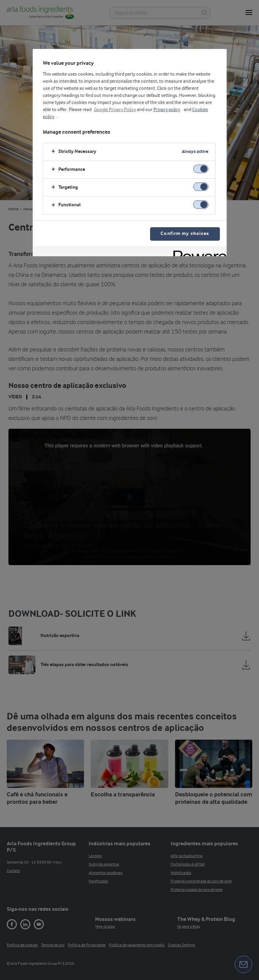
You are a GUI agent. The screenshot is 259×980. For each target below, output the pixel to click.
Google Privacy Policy (115, 110)
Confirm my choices (185, 234)
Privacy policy (167, 110)
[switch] (201, 169)
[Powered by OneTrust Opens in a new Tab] (198, 252)
